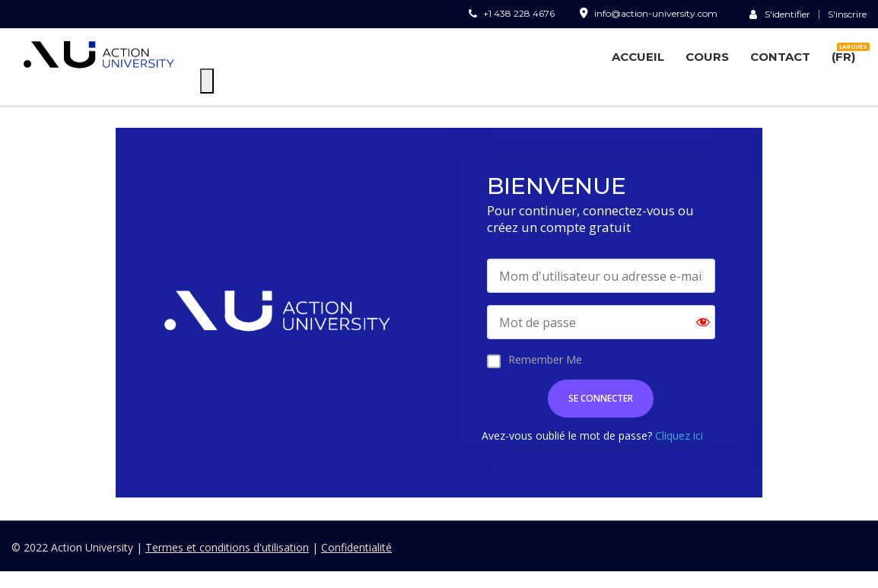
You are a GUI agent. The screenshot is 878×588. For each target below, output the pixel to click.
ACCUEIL (638, 57)
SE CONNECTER (601, 398)
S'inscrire (847, 14)
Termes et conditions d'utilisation (227, 547)
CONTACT (780, 57)
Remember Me (545, 359)
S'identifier (780, 14)
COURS (707, 57)
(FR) (843, 54)
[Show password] (703, 322)
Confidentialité (356, 547)
